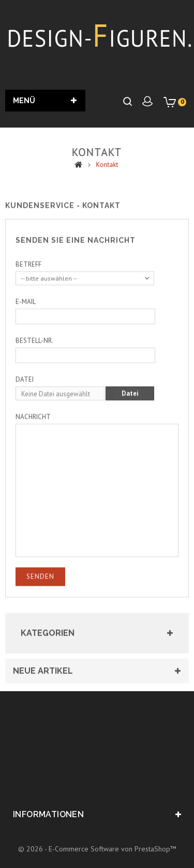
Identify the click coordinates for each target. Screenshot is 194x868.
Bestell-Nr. (34, 347)
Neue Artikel (43, 677)
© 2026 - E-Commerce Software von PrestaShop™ (97, 849)
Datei (25, 386)
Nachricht (33, 423)
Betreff (28, 271)
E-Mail (26, 308)
